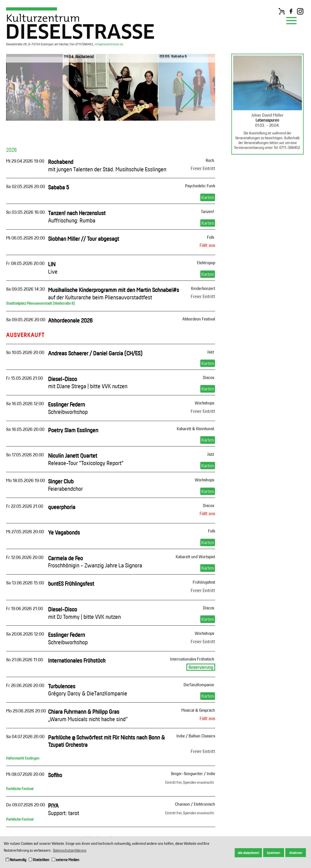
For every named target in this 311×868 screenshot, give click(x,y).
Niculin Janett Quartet (86, 459)
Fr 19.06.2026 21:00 (25, 608)
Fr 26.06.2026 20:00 (25, 685)
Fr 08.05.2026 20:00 (25, 263)
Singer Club (65, 485)
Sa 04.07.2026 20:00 (25, 736)
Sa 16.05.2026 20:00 (25, 429)
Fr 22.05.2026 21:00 (25, 506)
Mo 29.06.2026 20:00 (26, 711)
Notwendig (16, 860)
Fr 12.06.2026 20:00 (25, 557)
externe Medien (66, 860)
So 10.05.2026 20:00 (25, 352)
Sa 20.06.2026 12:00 (25, 634)
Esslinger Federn (68, 408)
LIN (53, 268)
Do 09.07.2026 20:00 (26, 805)
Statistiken (39, 860)
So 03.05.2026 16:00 (25, 212)
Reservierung (201, 667)
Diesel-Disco (88, 383)
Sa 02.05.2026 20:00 (26, 186)
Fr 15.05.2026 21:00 (25, 378)
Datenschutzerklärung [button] (70, 850)
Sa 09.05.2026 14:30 (25, 289)
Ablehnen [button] (296, 853)
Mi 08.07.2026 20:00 (25, 774)
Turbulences (88, 690)
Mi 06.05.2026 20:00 (26, 238)
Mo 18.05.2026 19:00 (26, 480)
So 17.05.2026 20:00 (25, 455)
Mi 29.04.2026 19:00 (25, 161)
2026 (11, 150)
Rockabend (107, 165)
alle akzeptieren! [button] (248, 853)
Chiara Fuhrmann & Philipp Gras (88, 715)
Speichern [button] (273, 853)
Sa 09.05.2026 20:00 (26, 319)
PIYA (64, 809)
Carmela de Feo (95, 562)
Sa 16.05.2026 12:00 (25, 403)
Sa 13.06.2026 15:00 (25, 583)
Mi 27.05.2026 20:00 (25, 531)
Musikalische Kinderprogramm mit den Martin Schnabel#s (114, 293)
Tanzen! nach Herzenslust (77, 217)
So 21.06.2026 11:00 (25, 660)
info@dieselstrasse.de (109, 44)
